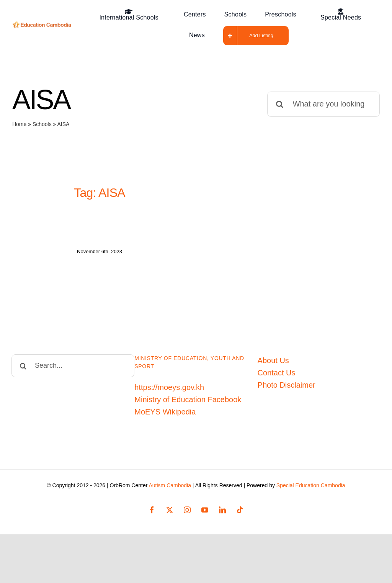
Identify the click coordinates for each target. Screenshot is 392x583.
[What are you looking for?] (323, 104)
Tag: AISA (100, 193)
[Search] (280, 104)
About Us (273, 355)
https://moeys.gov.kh (169, 382)
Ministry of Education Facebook (188, 395)
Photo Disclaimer (287, 380)
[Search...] (73, 361)
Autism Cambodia (170, 480)
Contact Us (277, 368)
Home (19, 124)
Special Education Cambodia (311, 480)
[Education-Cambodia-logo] (43, 25)
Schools (42, 124)
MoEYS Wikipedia (165, 407)
